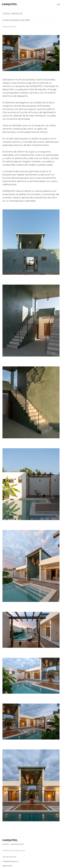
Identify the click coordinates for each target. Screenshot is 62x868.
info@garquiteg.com (11, 861)
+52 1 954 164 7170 (9, 857)
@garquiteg (7, 866)
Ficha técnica (31, 27)
